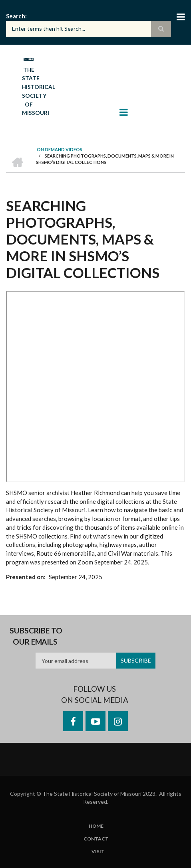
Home (96, 826)
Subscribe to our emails (36, 636)
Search (16, 16)
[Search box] (89, 29)
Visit (98, 852)
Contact (96, 839)
